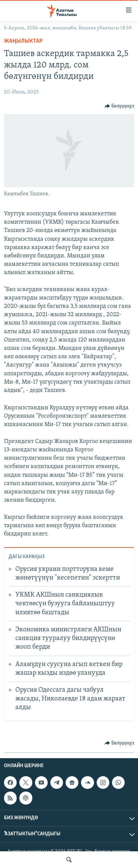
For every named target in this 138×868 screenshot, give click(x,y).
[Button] (119, 106)
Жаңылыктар (23, 41)
